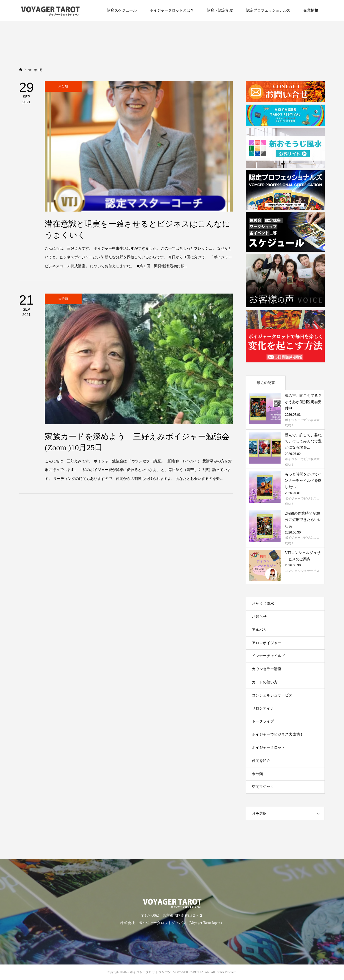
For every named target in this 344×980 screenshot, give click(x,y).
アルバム (259, 630)
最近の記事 (266, 383)
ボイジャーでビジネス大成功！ (278, 734)
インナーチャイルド (268, 656)
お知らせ (259, 617)
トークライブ (263, 721)
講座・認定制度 (220, 10)
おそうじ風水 (263, 604)
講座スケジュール (122, 10)
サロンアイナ (263, 708)
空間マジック (263, 787)
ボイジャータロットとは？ (172, 10)
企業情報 (311, 10)
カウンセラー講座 (267, 669)
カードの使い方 (265, 682)
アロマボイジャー (267, 643)
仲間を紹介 (261, 761)
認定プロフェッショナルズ (268, 10)
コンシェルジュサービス (272, 695)
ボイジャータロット (268, 748)
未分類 (257, 774)
